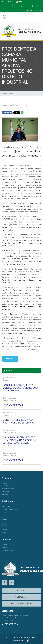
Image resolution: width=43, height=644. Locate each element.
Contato (4, 545)
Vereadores (5, 483)
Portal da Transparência (34, 10)
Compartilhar (7, 113)
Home (4, 94)
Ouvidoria (28, 6)
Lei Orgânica (6, 506)
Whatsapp (32, 113)
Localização (5, 548)
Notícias (13, 94)
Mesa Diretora (6, 486)
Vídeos (4, 533)
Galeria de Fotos (7, 527)
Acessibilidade (36, 6)
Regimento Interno (8, 489)
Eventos (4, 524)
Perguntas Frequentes (9, 550)
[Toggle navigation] (36, 17)
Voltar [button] (10, 359)
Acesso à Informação (17, 6)
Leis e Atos (5, 491)
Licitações (5, 512)
